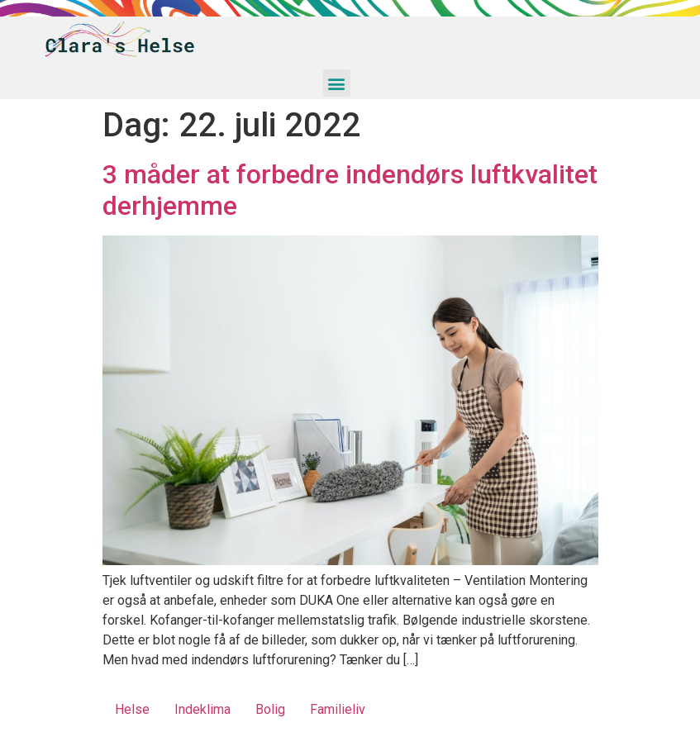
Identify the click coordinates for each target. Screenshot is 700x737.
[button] (337, 83)
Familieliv (338, 709)
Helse (132, 709)
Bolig (270, 709)
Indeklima (202, 709)
